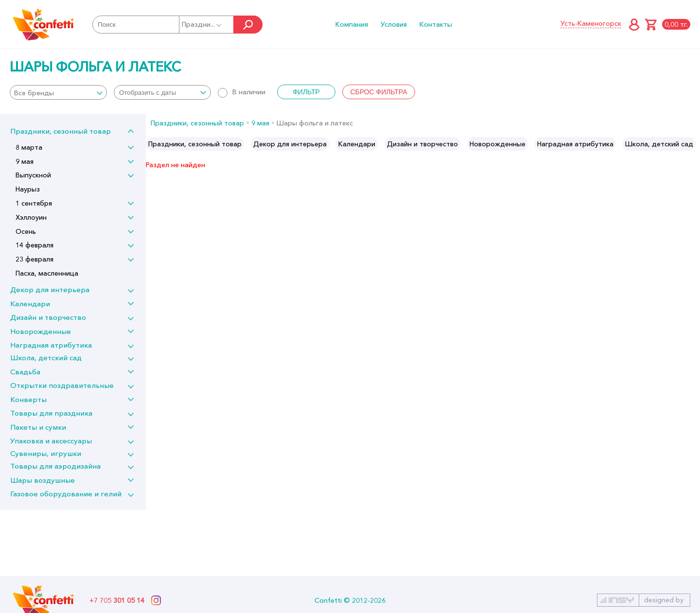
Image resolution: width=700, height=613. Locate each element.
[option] (195, 144)
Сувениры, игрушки (46, 453)
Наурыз (28, 189)
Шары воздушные (43, 480)
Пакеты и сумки (38, 427)
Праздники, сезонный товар (61, 131)
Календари (30, 304)
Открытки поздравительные (62, 385)
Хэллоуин (31, 217)
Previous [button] (154, 144)
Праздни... (202, 24)
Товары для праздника (51, 413)
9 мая (25, 161)
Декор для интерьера (50, 289)
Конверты (28, 399)
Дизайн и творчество (48, 317)
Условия (394, 24)
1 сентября (34, 203)
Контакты (436, 24)
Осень (26, 231)
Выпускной (33, 175)
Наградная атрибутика (51, 345)
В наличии (242, 92)
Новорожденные (41, 331)
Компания (352, 24)
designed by (664, 600)
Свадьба (25, 372)
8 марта (29, 147)
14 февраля (35, 245)
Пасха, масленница (47, 273)
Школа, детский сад (46, 358)
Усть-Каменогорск (591, 23)
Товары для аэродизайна (55, 466)
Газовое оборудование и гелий (66, 494)
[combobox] (58, 92)
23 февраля (35, 259)
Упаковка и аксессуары (51, 441)
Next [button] (692, 144)
